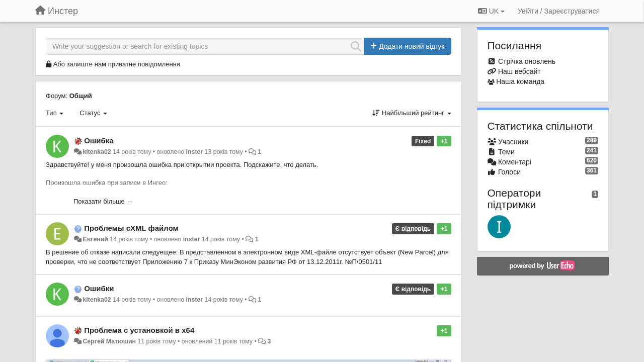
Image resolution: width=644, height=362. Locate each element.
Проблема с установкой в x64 (139, 330)
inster (195, 152)
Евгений (95, 239)
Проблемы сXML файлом (131, 228)
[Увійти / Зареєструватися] (559, 11)
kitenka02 (97, 152)
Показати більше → (103, 201)
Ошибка (99, 141)
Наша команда (520, 81)
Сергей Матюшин (109, 341)
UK (491, 11)
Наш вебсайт (519, 71)
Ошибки (99, 288)
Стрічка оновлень (527, 61)
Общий (81, 96)
